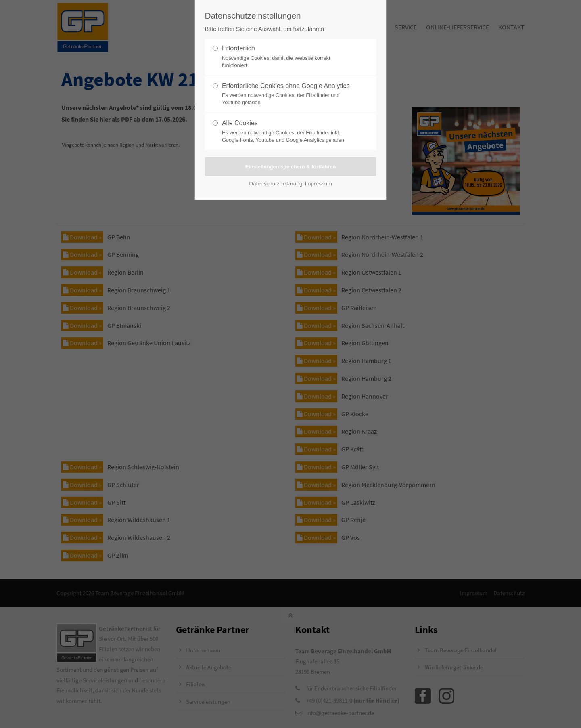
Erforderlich (287, 57)
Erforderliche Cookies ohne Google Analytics (287, 94)
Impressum (319, 184)
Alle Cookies (287, 132)
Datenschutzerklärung (276, 184)
